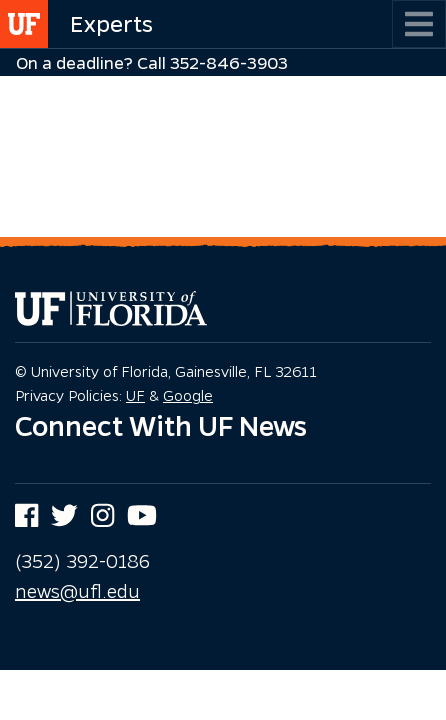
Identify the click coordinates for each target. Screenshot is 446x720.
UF (135, 395)
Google (188, 395)
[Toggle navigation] (419, 24)
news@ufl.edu (77, 591)
